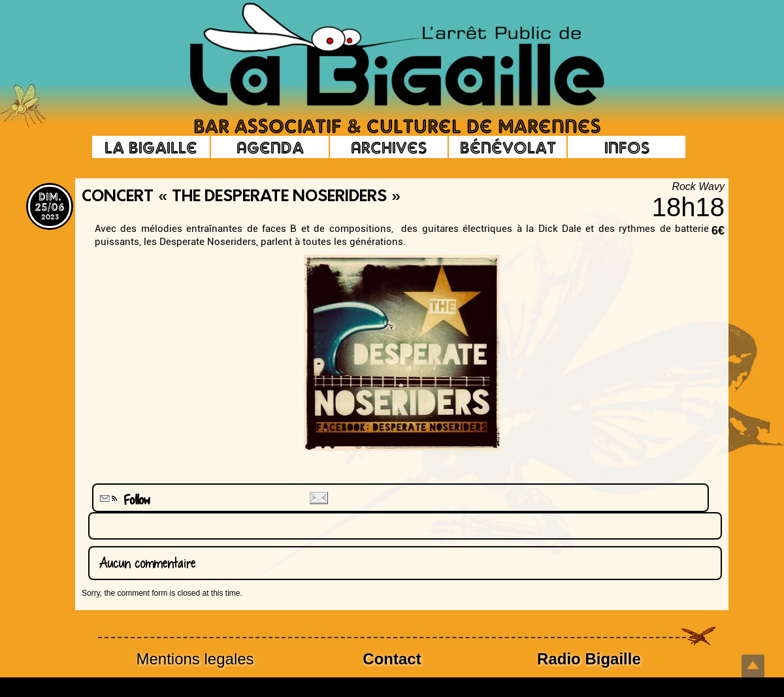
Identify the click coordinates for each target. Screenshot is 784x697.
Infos (627, 147)
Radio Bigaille (589, 659)
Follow (123, 500)
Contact (392, 659)
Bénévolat (508, 147)
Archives (389, 147)
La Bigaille (151, 147)
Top (753, 666)
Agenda (270, 147)
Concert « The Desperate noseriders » (241, 197)
